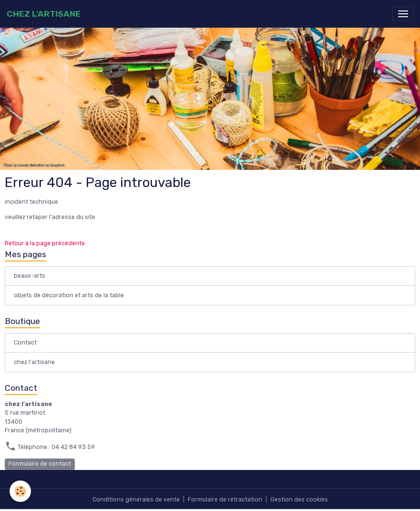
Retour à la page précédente (45, 243)
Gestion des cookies (299, 500)
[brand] (44, 14)
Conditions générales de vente (136, 500)
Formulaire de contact (40, 464)
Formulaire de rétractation (225, 500)
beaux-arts (30, 276)
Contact (25, 343)
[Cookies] (20, 491)
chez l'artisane (34, 362)
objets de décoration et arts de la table (69, 295)
